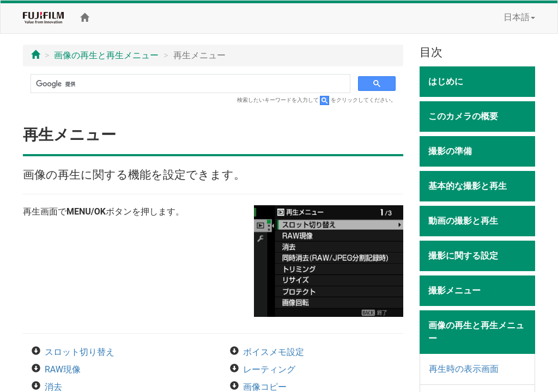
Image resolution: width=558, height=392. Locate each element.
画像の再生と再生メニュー (106, 55)
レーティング (269, 369)
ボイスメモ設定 (274, 352)
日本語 (519, 17)
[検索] (189, 84)
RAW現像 (63, 369)
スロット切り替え (80, 352)
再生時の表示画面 (464, 369)
